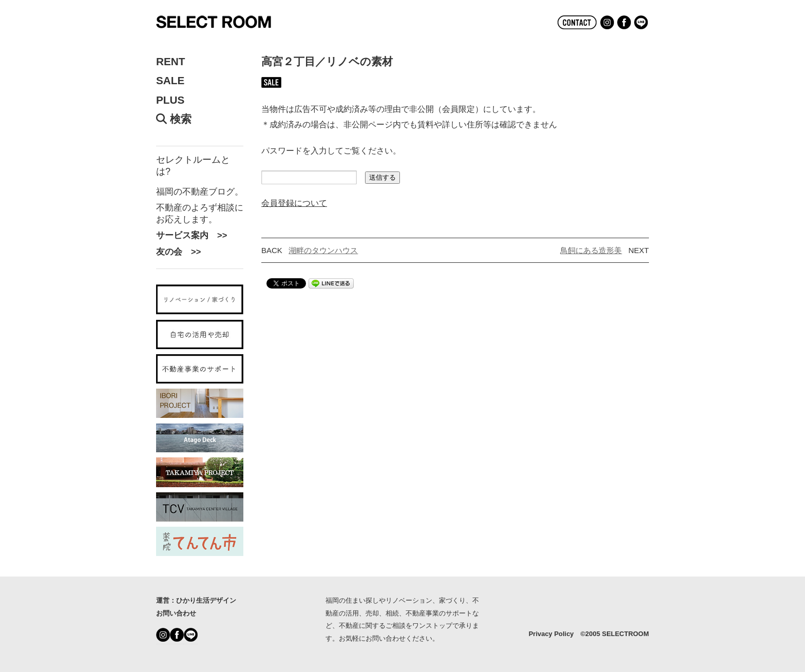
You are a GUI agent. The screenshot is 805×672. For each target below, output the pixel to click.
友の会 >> (178, 252)
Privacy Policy (551, 634)
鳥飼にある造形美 (591, 250)
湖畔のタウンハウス (323, 250)
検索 (174, 119)
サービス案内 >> (191, 235)
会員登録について (294, 203)
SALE (170, 81)
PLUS (170, 100)
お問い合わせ (176, 613)
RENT (171, 62)
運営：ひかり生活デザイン (196, 600)
